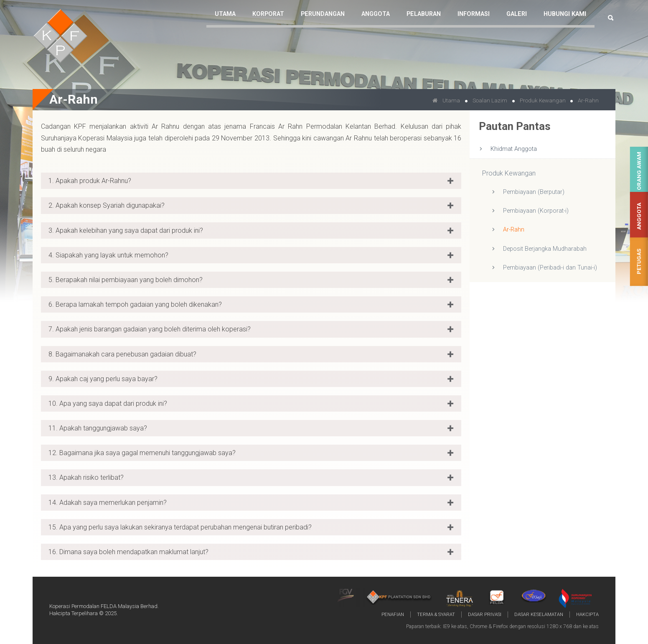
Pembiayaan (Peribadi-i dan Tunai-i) (550, 268)
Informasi (474, 14)
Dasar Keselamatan (539, 614)
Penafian (393, 614)
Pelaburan (424, 14)
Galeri (517, 14)
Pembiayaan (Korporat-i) (536, 211)
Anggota (639, 216)
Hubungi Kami (565, 14)
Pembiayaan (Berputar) (534, 192)
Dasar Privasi (485, 614)
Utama (225, 14)
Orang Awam (639, 171)
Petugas (639, 261)
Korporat (268, 14)
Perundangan (323, 14)
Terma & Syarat (436, 614)
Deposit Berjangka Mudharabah (545, 249)
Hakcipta (587, 614)
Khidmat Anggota (514, 149)
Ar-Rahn (514, 230)
